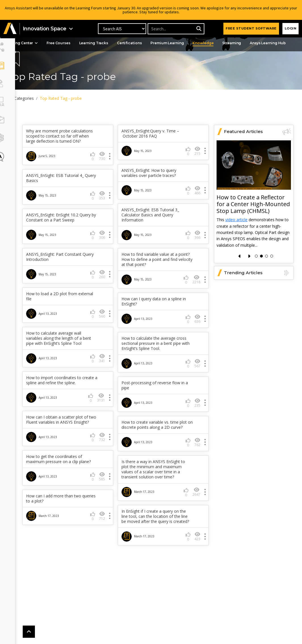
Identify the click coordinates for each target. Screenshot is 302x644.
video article (236, 231)
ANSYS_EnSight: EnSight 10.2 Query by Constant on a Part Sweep (69, 236)
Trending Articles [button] (257, 284)
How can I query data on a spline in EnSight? (73, 323)
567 (111, 385)
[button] (10, 29)
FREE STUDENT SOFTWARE (251, 28)
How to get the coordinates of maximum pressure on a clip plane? (158, 488)
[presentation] (240, 268)
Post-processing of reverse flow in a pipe (74, 407)
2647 (110, 524)
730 (111, 172)
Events (27, 52)
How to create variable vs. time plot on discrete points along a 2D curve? (74, 449)
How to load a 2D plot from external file (155, 307)
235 (111, 424)
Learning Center (38, 43)
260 (197, 285)
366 (197, 246)
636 (111, 340)
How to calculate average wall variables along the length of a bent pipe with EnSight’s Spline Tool (158, 352)
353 (111, 212)
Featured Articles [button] (257, 143)
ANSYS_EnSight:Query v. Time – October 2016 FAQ (159, 145)
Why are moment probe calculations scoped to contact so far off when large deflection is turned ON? (74, 150)
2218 (110, 301)
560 (197, 325)
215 (197, 162)
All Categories (38, 98)
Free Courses (77, 43)
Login (291, 28)
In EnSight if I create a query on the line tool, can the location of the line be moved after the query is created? (74, 551)
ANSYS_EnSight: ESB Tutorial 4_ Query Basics (72, 194)
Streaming (255, 43)
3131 (196, 419)
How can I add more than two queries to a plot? (157, 530)
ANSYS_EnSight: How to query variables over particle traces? (157, 184)
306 (111, 256)
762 (111, 469)
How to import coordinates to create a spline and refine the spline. (157, 399)
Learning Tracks (113, 43)
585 (197, 508)
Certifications (150, 43)
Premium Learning (188, 43)
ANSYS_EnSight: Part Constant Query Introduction (157, 268)
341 (197, 374)
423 (111, 573)
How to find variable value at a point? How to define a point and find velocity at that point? (73, 281)
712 (197, 547)
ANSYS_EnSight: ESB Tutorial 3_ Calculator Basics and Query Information (159, 226)
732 (197, 464)
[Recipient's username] (176, 29)
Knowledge (225, 43)
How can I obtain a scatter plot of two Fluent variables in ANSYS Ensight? (161, 444)
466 (197, 201)
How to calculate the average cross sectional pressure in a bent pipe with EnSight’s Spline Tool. (74, 365)
